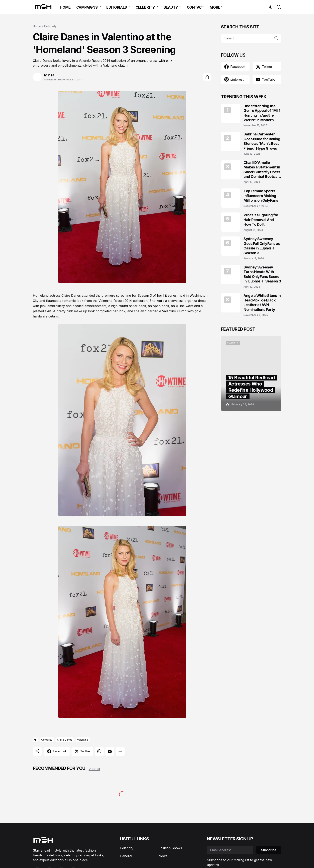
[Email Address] (230, 850)
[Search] (277, 7)
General (126, 856)
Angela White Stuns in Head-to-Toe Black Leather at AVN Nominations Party (262, 303)
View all (94, 769)
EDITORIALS (117, 7)
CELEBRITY (145, 7)
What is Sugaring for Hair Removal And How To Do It (261, 220)
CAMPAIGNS (87, 7)
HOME (65, 7)
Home (37, 26)
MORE (215, 7)
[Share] (207, 77)
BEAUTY (171, 7)
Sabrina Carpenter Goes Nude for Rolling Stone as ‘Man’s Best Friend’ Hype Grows (262, 141)
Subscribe (269, 850)
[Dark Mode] (268, 7)
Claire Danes (65, 740)
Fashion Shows (170, 848)
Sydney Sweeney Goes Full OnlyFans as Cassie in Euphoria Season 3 (262, 246)
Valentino (83, 740)
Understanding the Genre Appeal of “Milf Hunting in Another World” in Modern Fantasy (262, 113)
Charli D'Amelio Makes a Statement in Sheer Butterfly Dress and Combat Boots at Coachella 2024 (262, 170)
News (163, 856)
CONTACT (196, 7)
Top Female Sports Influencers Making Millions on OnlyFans (261, 196)
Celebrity (50, 26)
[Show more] (120, 751)
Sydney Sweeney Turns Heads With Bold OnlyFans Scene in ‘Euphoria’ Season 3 (262, 274)
